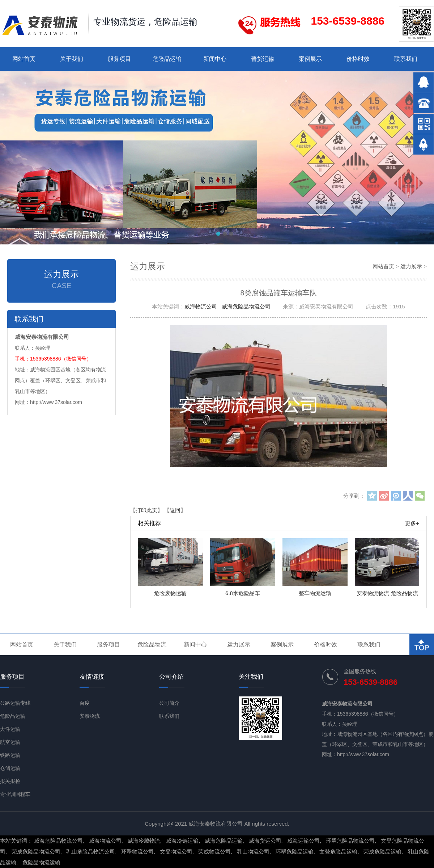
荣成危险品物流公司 (36, 852)
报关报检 (10, 781)
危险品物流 (152, 644)
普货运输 (263, 59)
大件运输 (10, 729)
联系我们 (406, 59)
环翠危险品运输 (295, 852)
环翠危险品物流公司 (350, 841)
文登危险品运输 (338, 852)
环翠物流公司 (137, 852)
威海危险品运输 (224, 841)
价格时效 (358, 59)
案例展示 (310, 59)
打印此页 (146, 510)
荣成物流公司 (214, 852)
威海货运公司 (265, 841)
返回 (175, 510)
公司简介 (169, 703)
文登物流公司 (176, 852)
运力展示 (411, 266)
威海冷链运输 (182, 841)
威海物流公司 (201, 306)
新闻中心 (215, 59)
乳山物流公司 (253, 852)
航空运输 (10, 742)
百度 (85, 703)
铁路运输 (10, 755)
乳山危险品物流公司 (91, 852)
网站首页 (24, 59)
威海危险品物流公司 (246, 306)
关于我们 (72, 59)
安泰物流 (90, 716)
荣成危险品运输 (382, 852)
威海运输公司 (303, 841)
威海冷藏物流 (144, 841)
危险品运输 (167, 59)
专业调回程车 (15, 794)
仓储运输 (10, 768)
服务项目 (119, 59)
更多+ (412, 523)
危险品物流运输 (41, 862)
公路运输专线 (15, 703)
